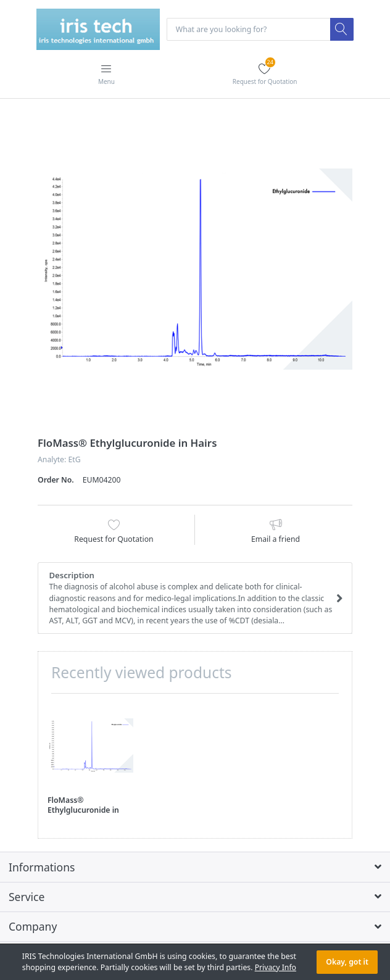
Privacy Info (276, 967)
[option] (195, 269)
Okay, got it (347, 962)
